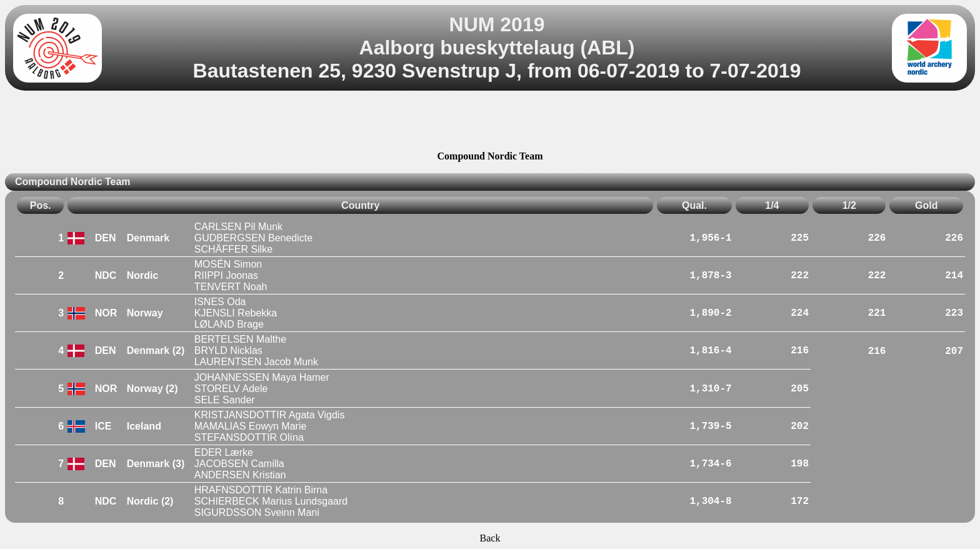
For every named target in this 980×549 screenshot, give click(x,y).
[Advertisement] (490, 123)
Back (490, 538)
